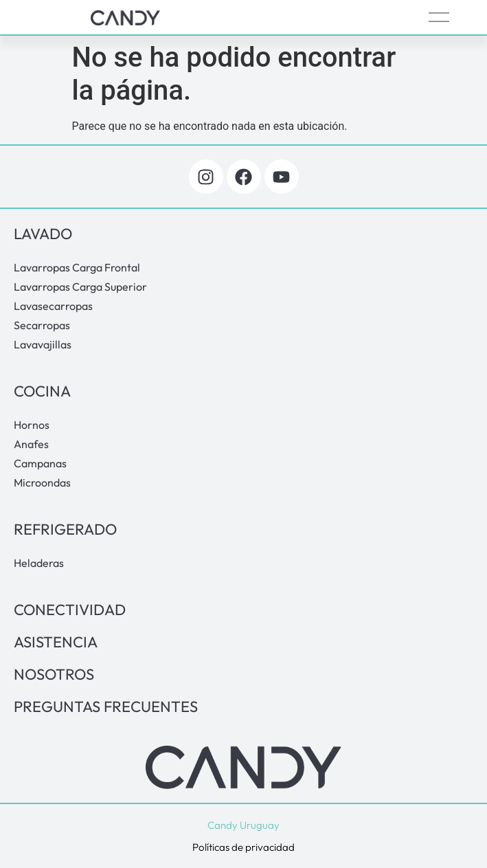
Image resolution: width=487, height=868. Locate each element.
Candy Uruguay (244, 825)
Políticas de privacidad (244, 847)
